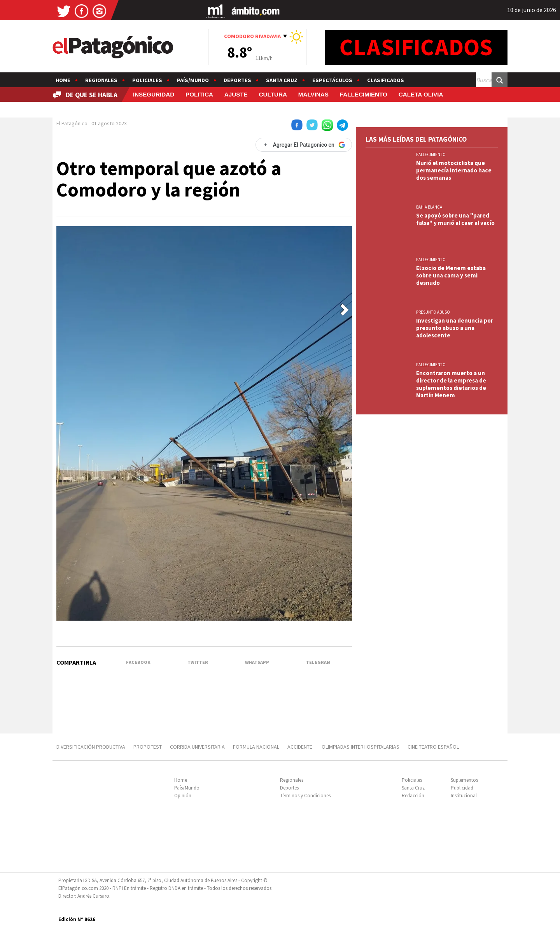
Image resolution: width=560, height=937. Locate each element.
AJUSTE (236, 94)
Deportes (237, 80)
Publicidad (462, 788)
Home (63, 80)
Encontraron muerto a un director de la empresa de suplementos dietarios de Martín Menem (451, 384)
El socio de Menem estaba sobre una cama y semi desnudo (451, 275)
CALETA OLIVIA (421, 94)
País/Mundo (193, 80)
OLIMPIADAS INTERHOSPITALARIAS (360, 747)
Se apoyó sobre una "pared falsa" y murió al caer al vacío (455, 219)
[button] (345, 310)
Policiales (147, 80)
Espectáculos (332, 80)
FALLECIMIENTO (364, 94)
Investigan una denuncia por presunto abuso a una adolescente (455, 328)
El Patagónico (72, 123)
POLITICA (199, 94)
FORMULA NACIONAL (256, 747)
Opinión (183, 796)
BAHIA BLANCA (429, 207)
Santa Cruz (282, 80)
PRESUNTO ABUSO (433, 312)
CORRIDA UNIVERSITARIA (197, 747)
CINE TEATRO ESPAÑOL (433, 747)
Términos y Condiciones (305, 796)
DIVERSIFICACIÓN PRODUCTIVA (91, 747)
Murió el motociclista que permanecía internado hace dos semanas (454, 170)
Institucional (464, 796)
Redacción (413, 796)
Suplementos (464, 780)
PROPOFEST (148, 747)
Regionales (101, 80)
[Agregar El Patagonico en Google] (304, 145)
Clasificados (386, 80)
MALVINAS (313, 94)
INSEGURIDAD (154, 94)
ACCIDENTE (300, 747)
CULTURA (273, 94)
